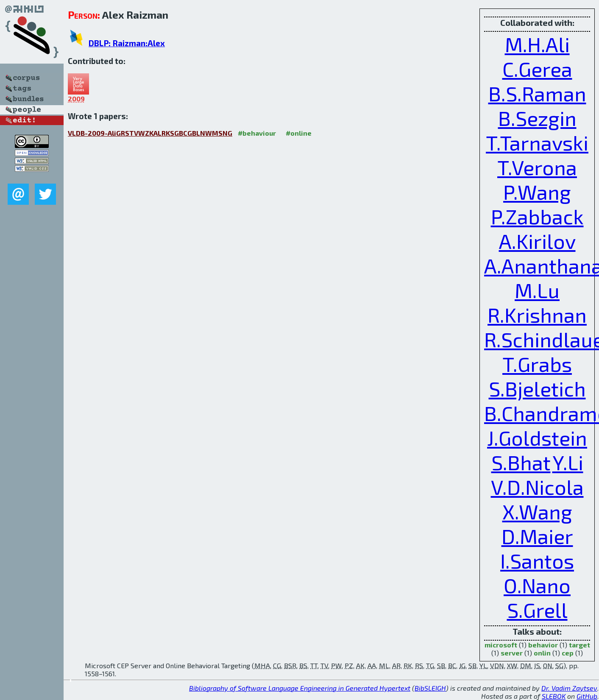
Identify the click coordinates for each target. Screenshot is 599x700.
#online (299, 133)
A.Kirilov (537, 241)
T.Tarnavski (537, 142)
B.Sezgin (537, 118)
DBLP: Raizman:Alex (127, 43)
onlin (542, 653)
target (579, 645)
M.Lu (537, 290)
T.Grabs (537, 364)
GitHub (587, 696)
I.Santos (537, 561)
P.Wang (537, 192)
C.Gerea (537, 69)
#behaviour (257, 133)
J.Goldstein (537, 438)
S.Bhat (521, 462)
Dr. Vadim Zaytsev (569, 688)
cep (568, 653)
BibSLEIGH (430, 688)
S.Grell (537, 610)
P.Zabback (537, 216)
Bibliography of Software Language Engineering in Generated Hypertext (300, 688)
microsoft (501, 645)
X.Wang (537, 511)
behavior (543, 645)
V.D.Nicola (537, 487)
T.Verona (537, 167)
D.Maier (537, 536)
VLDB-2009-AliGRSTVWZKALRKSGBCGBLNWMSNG (150, 133)
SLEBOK (554, 696)
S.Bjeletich (537, 388)
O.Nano (537, 585)
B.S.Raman (537, 93)
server (512, 653)
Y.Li (568, 462)
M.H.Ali (537, 44)
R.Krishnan (537, 315)
